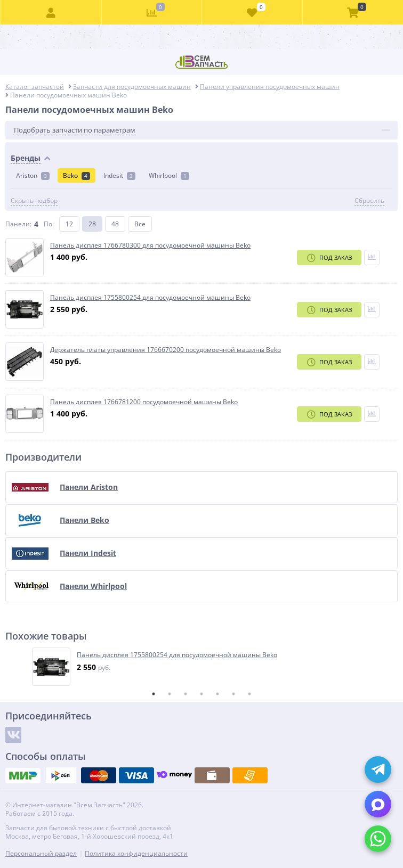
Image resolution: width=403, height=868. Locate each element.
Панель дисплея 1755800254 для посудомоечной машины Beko (177, 655)
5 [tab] (217, 694)
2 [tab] (170, 694)
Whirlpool (169, 175)
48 (115, 224)
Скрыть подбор (34, 201)
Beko (76, 175)
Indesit (119, 175)
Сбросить (369, 201)
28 (92, 224)
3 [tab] (186, 694)
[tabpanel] (202, 667)
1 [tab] (154, 694)
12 (69, 224)
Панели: (18, 224)
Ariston (33, 175)
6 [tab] (233, 694)
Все (140, 224)
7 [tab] (249, 694)
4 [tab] (201, 694)
